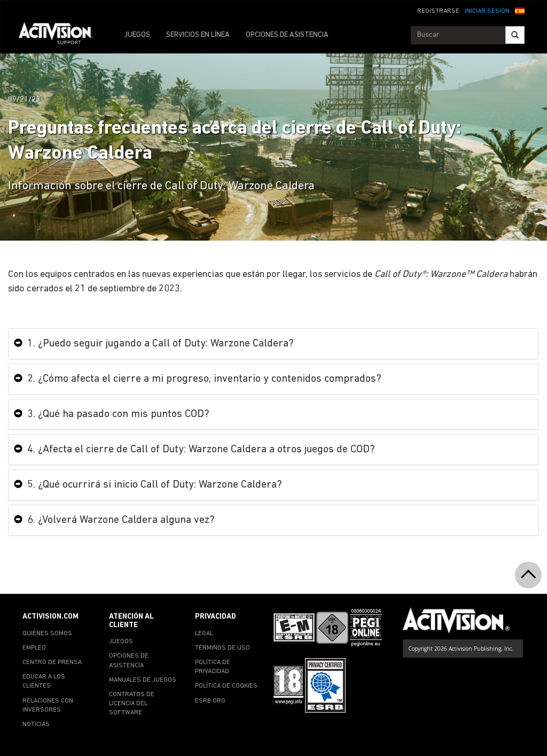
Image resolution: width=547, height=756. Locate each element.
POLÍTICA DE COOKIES (226, 686)
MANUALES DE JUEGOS (143, 680)
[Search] (515, 35)
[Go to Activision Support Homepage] (61, 35)
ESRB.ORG (210, 701)
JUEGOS (137, 35)
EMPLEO (34, 648)
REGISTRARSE (438, 11)
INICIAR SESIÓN (487, 11)
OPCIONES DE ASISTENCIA (287, 35)
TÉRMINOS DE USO (222, 648)
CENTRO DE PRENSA (52, 662)
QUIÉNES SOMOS (47, 634)
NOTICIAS (36, 724)
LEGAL (204, 634)
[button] (520, 10)
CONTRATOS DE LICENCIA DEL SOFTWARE (132, 704)
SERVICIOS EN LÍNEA (198, 35)
